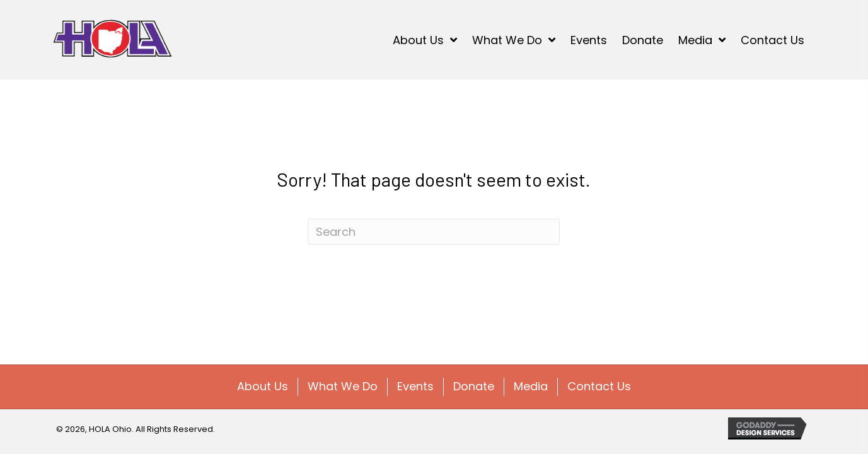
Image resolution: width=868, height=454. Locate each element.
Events (415, 386)
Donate (474, 386)
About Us (263, 386)
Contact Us (599, 386)
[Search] (434, 232)
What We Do (343, 386)
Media (531, 386)
